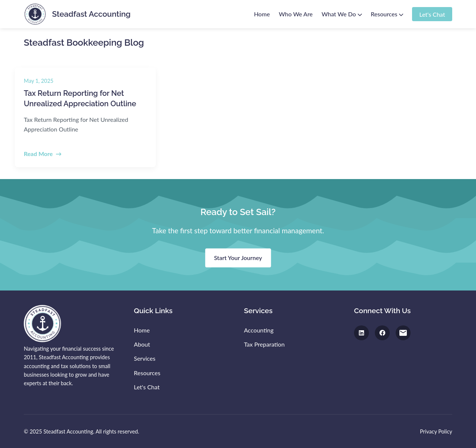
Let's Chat (432, 14)
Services (145, 358)
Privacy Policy (436, 431)
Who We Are (296, 14)
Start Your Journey (238, 258)
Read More (38, 154)
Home (262, 14)
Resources (387, 14)
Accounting (259, 330)
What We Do (342, 14)
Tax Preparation (264, 344)
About (142, 344)
